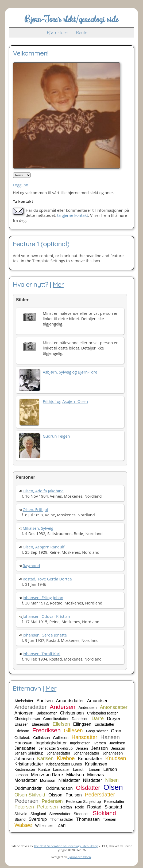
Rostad (94, 807)
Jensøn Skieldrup (29, 753)
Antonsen (24, 713)
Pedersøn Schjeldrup (84, 802)
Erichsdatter (104, 724)
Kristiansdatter (29, 764)
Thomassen (88, 819)
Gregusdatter (97, 731)
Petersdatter (114, 802)
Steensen (82, 814)
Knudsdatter (90, 759)
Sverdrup (38, 819)
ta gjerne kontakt (73, 215)
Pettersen (48, 807)
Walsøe (23, 825)
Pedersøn (52, 801)
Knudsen (116, 758)
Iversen (100, 743)
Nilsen (112, 780)
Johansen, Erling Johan (43, 598)
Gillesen (73, 730)
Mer (58, 284)
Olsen (113, 787)
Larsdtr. (79, 769)
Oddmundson (59, 788)
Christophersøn (27, 719)
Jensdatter (25, 748)
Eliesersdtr (41, 724)
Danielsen (80, 719)
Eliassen (22, 724)
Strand (20, 819)
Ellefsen (61, 724)
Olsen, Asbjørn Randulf (44, 547)
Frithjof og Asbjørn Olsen (65, 401)
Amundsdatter (70, 701)
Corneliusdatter (56, 719)
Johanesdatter (58, 753)
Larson (110, 769)
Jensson (100, 748)
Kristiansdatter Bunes (64, 764)
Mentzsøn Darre (47, 775)
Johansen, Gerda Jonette (45, 635)
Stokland (104, 813)
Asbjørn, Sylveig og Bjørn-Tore (70, 372)
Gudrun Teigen (56, 436)
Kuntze (44, 769)
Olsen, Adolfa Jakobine (43, 491)
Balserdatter (47, 713)
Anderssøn (88, 708)
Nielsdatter (69, 780)
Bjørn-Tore (57, 32)
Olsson (55, 795)
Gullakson (41, 738)
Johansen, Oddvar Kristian (46, 616)
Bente (82, 32)
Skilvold (21, 814)
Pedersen (26, 801)
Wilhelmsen (45, 826)
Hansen (110, 737)
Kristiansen (96, 764)
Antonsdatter (113, 707)
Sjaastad (113, 807)
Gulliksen (61, 738)
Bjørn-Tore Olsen (79, 857)
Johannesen (113, 753)
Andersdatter (30, 707)
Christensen (72, 713)
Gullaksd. (22, 738)
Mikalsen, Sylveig (38, 528)
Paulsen (74, 795)
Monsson (48, 780)
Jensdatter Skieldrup (56, 748)
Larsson (21, 775)
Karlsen (45, 759)
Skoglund (38, 814)
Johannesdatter (86, 753)
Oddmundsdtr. (28, 788)
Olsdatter (88, 788)
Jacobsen (117, 743)
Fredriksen (47, 730)
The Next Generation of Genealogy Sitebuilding (66, 846)
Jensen (82, 748)
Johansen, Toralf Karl (42, 654)
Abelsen (45, 701)
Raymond (31, 565)
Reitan (66, 807)
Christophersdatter (103, 713)
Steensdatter (60, 814)
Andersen (63, 707)
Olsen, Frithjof (36, 509)
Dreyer (114, 719)
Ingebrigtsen (80, 743)
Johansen (24, 759)
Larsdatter (61, 769)
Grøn (116, 731)
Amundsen (98, 701)
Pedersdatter (100, 795)
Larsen (94, 769)
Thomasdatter (61, 819)
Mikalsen (75, 775)
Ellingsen (82, 724)
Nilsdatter (93, 780)
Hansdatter (84, 737)
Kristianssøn (25, 769)
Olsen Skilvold (30, 795)
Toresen (110, 819)
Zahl (62, 825)
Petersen (24, 807)
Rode (80, 807)
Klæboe (66, 758)
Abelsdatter (24, 701)
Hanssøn (23, 743)
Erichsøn (22, 731)
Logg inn (21, 185)
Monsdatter (26, 780)
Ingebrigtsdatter (51, 743)
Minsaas (96, 775)
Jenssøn (118, 748)
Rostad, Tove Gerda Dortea (47, 579)
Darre (98, 718)
